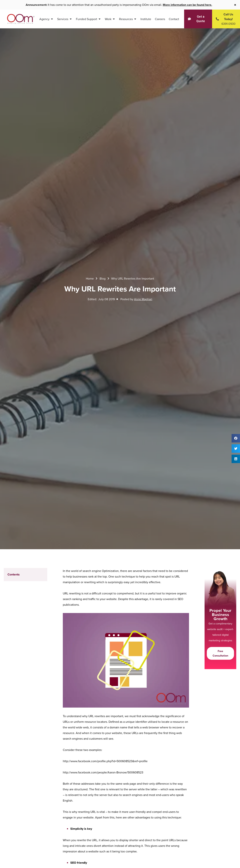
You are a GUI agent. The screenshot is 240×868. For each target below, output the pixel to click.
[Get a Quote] (198, 19)
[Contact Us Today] (226, 19)
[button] (236, 438)
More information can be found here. (187, 5)
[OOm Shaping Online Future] (21, 19)
